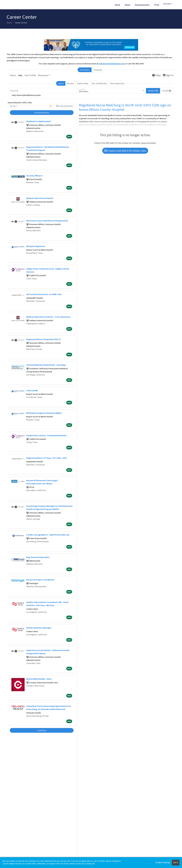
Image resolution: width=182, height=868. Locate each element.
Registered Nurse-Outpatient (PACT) (44, 339)
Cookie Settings (163, 863)
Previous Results (42, 113)
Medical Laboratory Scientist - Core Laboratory (48, 317)
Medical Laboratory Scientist (40, 198)
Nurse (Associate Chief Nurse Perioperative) (47, 221)
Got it (176, 863)
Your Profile (30, 75)
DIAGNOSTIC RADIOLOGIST (39, 121)
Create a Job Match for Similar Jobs (125, 151)
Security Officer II (34, 176)
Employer (98, 70)
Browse (70, 83)
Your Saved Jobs (117, 83)
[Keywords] (43, 91)
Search (61, 83)
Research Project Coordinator (40, 580)
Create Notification (65, 106)
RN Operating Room (36, 246)
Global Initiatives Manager (39, 628)
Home (117, 5)
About (128, 5)
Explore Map (83, 83)
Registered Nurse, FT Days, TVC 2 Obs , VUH (46, 458)
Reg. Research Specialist (38, 557)
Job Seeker (85, 70)
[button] (167, 91)
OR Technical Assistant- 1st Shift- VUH (44, 294)
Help (156, 75)
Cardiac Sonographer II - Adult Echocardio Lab (48, 535)
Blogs (157, 5)
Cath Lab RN (32, 390)
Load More (42, 730)
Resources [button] (43, 75)
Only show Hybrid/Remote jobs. (26, 95)
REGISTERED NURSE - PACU (39, 679)
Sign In (168, 75)
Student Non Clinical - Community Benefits (46, 435)
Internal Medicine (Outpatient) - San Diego (46, 365)
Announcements (142, 5)
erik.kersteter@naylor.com (112, 64)
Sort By (13, 106)
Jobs (20, 75)
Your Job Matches (99, 83)
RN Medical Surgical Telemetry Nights (44, 413)
